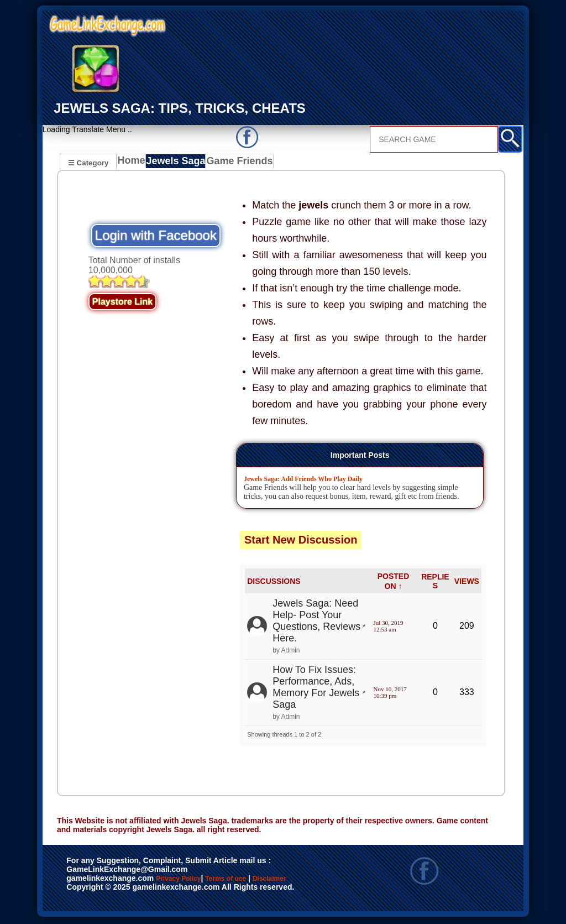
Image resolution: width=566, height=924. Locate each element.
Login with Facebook (156, 237)
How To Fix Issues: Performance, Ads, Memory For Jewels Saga (316, 689)
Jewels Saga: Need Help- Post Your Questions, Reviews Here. (316, 622)
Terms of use (258, 881)
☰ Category (88, 162)
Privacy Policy (190, 881)
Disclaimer (91, 892)
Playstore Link (122, 303)
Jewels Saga (179, 164)
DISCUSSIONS (274, 583)
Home (133, 164)
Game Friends (241, 164)
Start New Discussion (301, 541)
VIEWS (467, 583)
